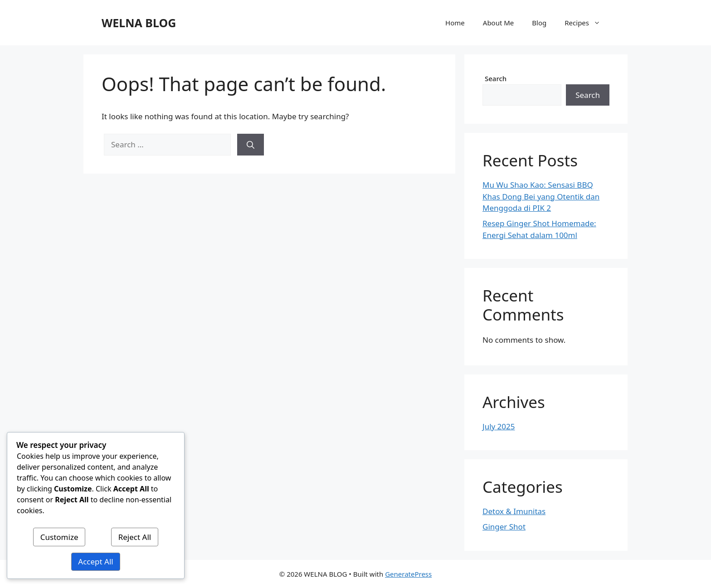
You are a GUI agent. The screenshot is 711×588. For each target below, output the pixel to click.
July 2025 (499, 426)
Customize (59, 537)
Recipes (587, 23)
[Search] (251, 145)
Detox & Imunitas (514, 511)
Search (496, 78)
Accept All (95, 561)
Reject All (135, 537)
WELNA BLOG (139, 23)
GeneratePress (408, 574)
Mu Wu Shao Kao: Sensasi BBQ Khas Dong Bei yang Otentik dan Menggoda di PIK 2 (541, 196)
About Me (499, 23)
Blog (539, 23)
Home (455, 23)
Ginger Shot (504, 527)
